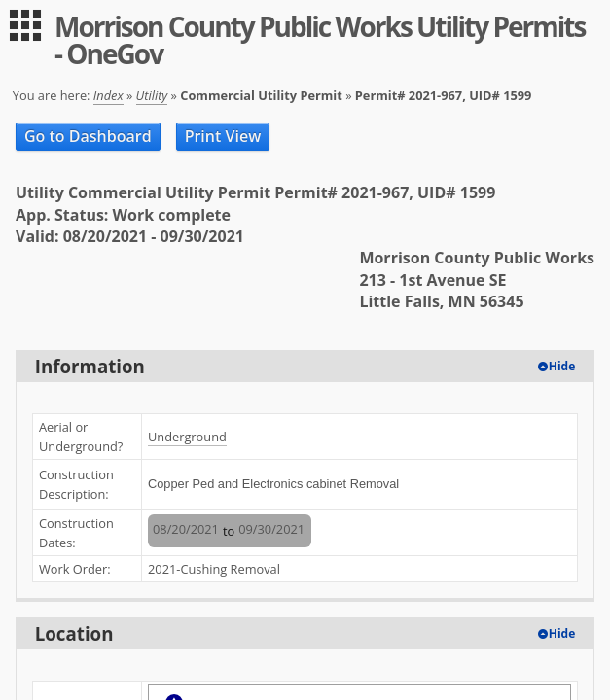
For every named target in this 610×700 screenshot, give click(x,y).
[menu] (25, 25)
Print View (223, 136)
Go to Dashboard (88, 136)
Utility (152, 95)
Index (108, 95)
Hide (562, 366)
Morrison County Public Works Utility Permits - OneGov (320, 40)
